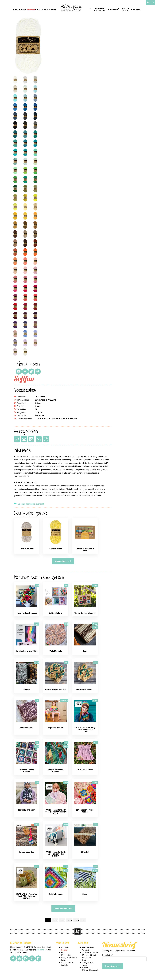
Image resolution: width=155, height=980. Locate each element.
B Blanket (85, 852)
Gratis (95, 586)
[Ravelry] (38, 958)
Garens (31, 9)
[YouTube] (19, 958)
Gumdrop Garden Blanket (27, 771)
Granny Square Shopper (85, 613)
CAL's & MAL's (126, 10)
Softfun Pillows (56, 613)
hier (91, 496)
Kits (39, 9)
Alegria (27, 689)
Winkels (137, 9)
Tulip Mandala (56, 651)
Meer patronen (61, 909)
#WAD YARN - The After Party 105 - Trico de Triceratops (27, 896)
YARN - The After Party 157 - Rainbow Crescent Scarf (56, 812)
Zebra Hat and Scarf (27, 810)
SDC (37, 586)
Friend (95, 624)
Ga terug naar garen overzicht (31, 504)
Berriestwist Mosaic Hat (56, 689)
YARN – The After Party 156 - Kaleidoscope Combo (85, 730)
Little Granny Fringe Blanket (85, 811)
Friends (114, 9)
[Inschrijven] (113, 966)
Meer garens (61, 561)
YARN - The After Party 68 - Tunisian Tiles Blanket (56, 854)
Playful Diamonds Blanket (56, 771)
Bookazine (64, 700)
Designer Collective (100, 10)
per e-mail (41, 950)
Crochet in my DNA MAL (27, 651)
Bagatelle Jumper (56, 728)
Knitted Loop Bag (27, 852)
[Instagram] (26, 958)
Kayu (85, 651)
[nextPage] (83, 920)
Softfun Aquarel (27, 549)
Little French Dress (85, 770)
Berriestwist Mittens (85, 689)
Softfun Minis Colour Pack (85, 550)
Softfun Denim (56, 549)
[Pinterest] (32, 958)
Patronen (20, 9)
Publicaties (50, 9)
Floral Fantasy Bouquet (27, 613)
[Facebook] (13, 958)
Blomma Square (27, 728)
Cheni (85, 894)
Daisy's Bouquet (56, 894)
